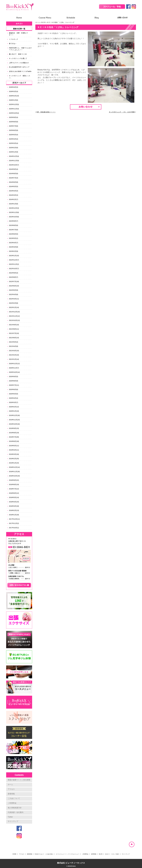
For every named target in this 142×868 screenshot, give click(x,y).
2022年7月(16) (14, 281)
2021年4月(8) (14, 346)
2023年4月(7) (14, 243)
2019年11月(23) (14, 420)
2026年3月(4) (14, 91)
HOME (14, 854)
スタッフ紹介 (115, 854)
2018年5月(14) (14, 497)
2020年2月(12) (14, 407)
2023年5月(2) (14, 238)
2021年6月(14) (14, 338)
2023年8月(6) (14, 225)
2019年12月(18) (14, 415)
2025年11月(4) (14, 109)
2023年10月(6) (14, 217)
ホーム (38, 22)
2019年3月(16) (14, 454)
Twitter (10, 817)
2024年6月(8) (14, 182)
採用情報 (94, 854)
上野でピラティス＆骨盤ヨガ (19, 63)
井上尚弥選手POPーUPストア (19, 67)
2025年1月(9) (14, 152)
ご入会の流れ (49, 854)
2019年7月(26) (14, 437)
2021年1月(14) (14, 359)
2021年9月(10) (14, 325)
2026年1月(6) (14, 100)
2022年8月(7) (14, 277)
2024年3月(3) (14, 195)
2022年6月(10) (14, 286)
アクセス (11, 789)
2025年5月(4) (14, 135)
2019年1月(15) (14, 463)
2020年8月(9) (14, 381)
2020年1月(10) (14, 411)
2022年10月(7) (14, 269)
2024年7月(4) (14, 178)
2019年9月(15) (14, 428)
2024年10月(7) (14, 165)
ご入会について (14, 798)
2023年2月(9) (14, 251)
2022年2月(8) (14, 303)
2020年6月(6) (14, 389)
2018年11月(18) (14, 472)
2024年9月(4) (14, 169)
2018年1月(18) (14, 515)
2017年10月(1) (14, 528)
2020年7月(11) (14, 385)
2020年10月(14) (14, 372)
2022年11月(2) (14, 264)
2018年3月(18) (14, 506)
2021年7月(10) (14, 333)
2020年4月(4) (14, 398)
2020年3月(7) (14, 402)
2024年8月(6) (14, 174)
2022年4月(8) (14, 294)
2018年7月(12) (14, 489)
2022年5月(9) (14, 290)
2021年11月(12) (14, 316)
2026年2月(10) (14, 96)
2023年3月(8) (14, 247)
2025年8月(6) (14, 122)
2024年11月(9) (14, 161)
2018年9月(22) (14, 480)
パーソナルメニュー (73, 854)
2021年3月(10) (14, 351)
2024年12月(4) (14, 156)
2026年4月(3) (14, 87)
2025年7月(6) (14, 126)
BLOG (44, 22)
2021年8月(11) (14, 329)
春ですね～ (13, 44)
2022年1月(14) (14, 307)
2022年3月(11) (14, 299)
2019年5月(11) (14, 446)
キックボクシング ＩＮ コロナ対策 (122, 112)
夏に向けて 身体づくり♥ (18, 54)
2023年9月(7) (14, 221)
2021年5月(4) (14, 342)
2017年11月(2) (14, 523)
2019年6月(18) (14, 441)
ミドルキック (14, 39)
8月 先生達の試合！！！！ (46, 112)
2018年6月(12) (14, 493)
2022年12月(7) (14, 260)
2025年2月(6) (14, 148)
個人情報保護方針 (15, 808)
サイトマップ (13, 821)
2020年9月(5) (14, 377)
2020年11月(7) (14, 368)
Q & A (107, 854)
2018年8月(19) (14, 484)
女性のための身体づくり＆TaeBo (20, 71)
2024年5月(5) (14, 186)
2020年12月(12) (14, 364)
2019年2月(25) (14, 459)
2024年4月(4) (14, 191)
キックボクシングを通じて (18, 58)
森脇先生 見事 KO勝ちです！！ (18, 34)
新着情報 (11, 794)
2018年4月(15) (14, 502)
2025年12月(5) (14, 104)
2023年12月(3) (14, 208)
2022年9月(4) (14, 273)
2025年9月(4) (14, 117)
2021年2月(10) (14, 355)
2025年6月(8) (14, 130)
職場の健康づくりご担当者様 (19, 780)
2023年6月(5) (14, 234)
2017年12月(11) (14, 519)
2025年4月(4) (14, 139)
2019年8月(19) (14, 433)
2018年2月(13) (14, 510)
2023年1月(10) (14, 256)
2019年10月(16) (14, 424)
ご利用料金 (12, 803)
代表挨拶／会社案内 (16, 812)
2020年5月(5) (14, 394)
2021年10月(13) (14, 320)
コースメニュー (60, 854)
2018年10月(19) (14, 476)
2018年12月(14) (14, 467)
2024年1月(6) (14, 204)
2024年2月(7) (14, 199)
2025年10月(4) (14, 113)
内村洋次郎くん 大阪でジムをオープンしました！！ (20, 49)
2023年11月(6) (14, 212)
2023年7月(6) (14, 230)
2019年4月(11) (14, 450)
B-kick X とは (39, 854)
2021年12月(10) (14, 312)
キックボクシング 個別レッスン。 (20, 77)
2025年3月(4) (14, 143)
